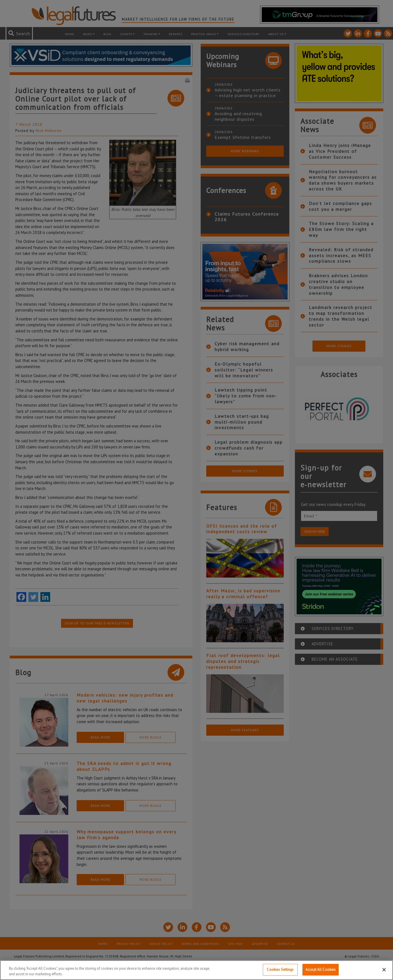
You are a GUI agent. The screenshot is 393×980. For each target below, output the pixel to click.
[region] (196, 970)
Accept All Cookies (321, 970)
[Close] (384, 970)
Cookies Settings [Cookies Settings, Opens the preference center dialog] (280, 970)
